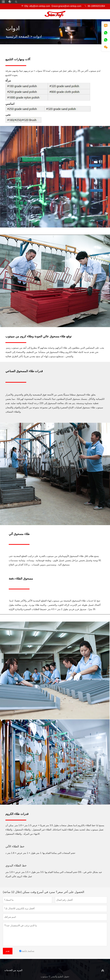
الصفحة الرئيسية (18, 36)
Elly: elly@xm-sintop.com (37, 6)
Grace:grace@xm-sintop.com (66, 6)
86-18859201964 (96, 6)
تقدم (8, 951)
